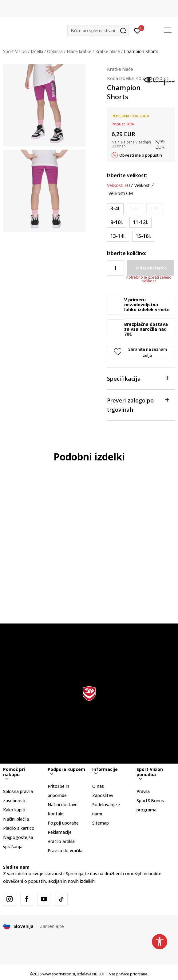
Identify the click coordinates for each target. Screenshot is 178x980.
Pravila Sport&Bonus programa (150, 801)
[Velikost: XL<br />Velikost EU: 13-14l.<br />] (118, 236)
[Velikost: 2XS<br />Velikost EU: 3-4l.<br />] (115, 209)
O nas (98, 786)
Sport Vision (15, 51)
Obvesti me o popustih (141, 155)
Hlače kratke (79, 51)
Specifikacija (138, 378)
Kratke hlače (108, 51)
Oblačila (55, 51)
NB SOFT (100, 974)
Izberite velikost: (127, 175)
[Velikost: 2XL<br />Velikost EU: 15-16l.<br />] (143, 236)
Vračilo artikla (61, 841)
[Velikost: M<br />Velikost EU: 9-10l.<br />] (117, 222)
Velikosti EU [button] (119, 185)
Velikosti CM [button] (121, 193)
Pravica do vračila (65, 850)
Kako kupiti (14, 810)
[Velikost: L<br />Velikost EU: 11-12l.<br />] (140, 222)
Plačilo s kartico (19, 828)
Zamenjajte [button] (52, 926)
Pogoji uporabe (63, 823)
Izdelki (37, 51)
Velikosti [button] (142, 185)
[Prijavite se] (137, 30)
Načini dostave (63, 805)
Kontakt (56, 814)
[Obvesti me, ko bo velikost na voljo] (135, 209)
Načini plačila (16, 819)
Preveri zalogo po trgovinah (138, 404)
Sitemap (101, 823)
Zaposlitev (103, 795)
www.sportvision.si (59, 974)
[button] (98, 31)
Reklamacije (60, 832)
